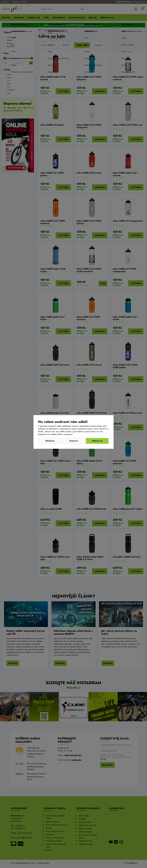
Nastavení (74, 441)
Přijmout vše (97, 441)
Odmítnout (50, 441)
